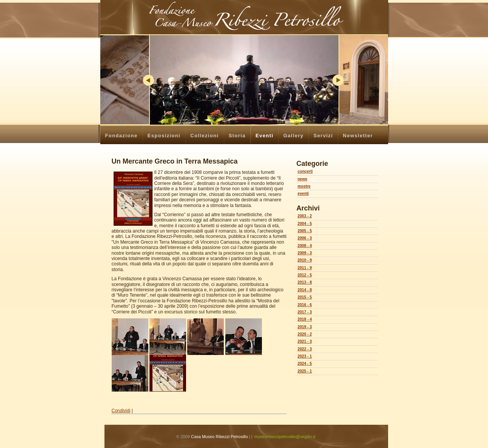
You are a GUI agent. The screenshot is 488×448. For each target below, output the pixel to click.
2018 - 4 (305, 319)
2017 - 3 (305, 312)
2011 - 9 (305, 268)
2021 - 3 (305, 341)
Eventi (264, 136)
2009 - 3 (305, 253)
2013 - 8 (305, 282)
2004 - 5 (305, 224)
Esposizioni (164, 136)
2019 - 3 (305, 327)
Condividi (121, 411)
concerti (305, 171)
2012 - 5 (305, 275)
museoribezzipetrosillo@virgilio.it (285, 437)
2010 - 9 (305, 260)
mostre (304, 186)
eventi (303, 193)
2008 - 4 (305, 246)
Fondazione (121, 136)
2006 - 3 (305, 238)
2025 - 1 (305, 371)
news (303, 179)
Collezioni (204, 136)
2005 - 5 (305, 231)
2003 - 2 (305, 216)
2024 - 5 (305, 364)
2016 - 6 (305, 305)
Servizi (323, 136)
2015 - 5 (305, 297)
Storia (237, 136)
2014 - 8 (305, 290)
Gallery (293, 136)
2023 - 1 (305, 356)
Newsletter (358, 136)
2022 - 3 (305, 349)
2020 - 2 (305, 334)
